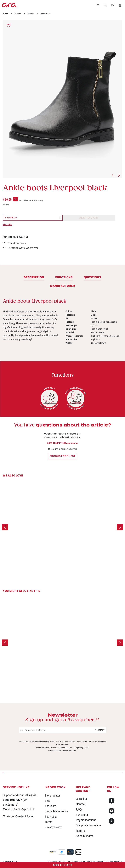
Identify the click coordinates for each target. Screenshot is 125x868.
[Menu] (98, 5)
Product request (62, 456)
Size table (7, 224)
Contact (81, 804)
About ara (50, 806)
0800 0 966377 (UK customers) (62, 443)
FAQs (79, 810)
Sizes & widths (85, 836)
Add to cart (62, 865)
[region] (62, 99)
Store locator (52, 795)
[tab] (34, 277)
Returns (81, 831)
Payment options (86, 820)
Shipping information (88, 825)
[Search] (105, 5)
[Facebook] (112, 801)
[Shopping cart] (120, 5)
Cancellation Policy (56, 811)
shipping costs (73, 861)
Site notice (51, 817)
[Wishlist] (113, 5)
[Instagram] (112, 821)
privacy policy (83, 748)
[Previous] (113, 175)
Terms (48, 822)
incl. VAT (6, 204)
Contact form (24, 816)
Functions (82, 815)
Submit (100, 730)
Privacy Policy (53, 827)
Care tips (81, 799)
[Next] (119, 175)
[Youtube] (112, 811)
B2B (47, 801)
